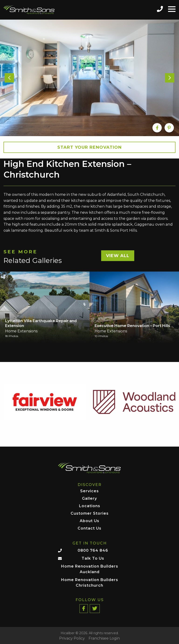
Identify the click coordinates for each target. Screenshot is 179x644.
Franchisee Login (104, 638)
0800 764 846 (93, 550)
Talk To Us (93, 558)
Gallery (89, 499)
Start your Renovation (89, 147)
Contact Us (89, 529)
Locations (90, 506)
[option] (89, 78)
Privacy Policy (72, 638)
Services (89, 491)
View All (118, 256)
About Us (89, 521)
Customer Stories (90, 514)
